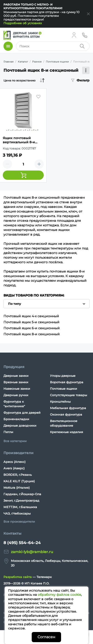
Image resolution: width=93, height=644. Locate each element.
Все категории (15, 441)
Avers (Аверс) (14, 468)
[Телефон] (85, 35)
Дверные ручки (16, 395)
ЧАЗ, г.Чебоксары (17, 513)
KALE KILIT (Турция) (19, 481)
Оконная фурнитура (66, 414)
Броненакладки (16, 419)
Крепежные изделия (67, 432)
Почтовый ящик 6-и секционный (32, 328)
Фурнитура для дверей (22, 413)
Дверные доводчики (20, 425)
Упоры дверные (63, 376)
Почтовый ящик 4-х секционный (31, 316)
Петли (8, 432)
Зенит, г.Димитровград (21, 500)
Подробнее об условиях (23, 23)
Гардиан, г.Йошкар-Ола (22, 494)
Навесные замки (17, 389)
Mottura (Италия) (17, 488)
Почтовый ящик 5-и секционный (31, 322)
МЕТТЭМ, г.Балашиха (20, 507)
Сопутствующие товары (68, 395)
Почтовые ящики (64, 389)
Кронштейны (60, 401)
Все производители (19, 521)
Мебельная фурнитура (68, 408)
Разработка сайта (18, 577)
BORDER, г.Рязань (18, 475)
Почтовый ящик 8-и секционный (32, 334)
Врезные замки (16, 382)
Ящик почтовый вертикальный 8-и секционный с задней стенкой (22, 140)
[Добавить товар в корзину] (23, 175)
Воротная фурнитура (67, 382)
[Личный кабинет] (74, 35)
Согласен (46, 637)
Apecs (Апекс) (14, 462)
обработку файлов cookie (59, 595)
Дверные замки (16, 376)
